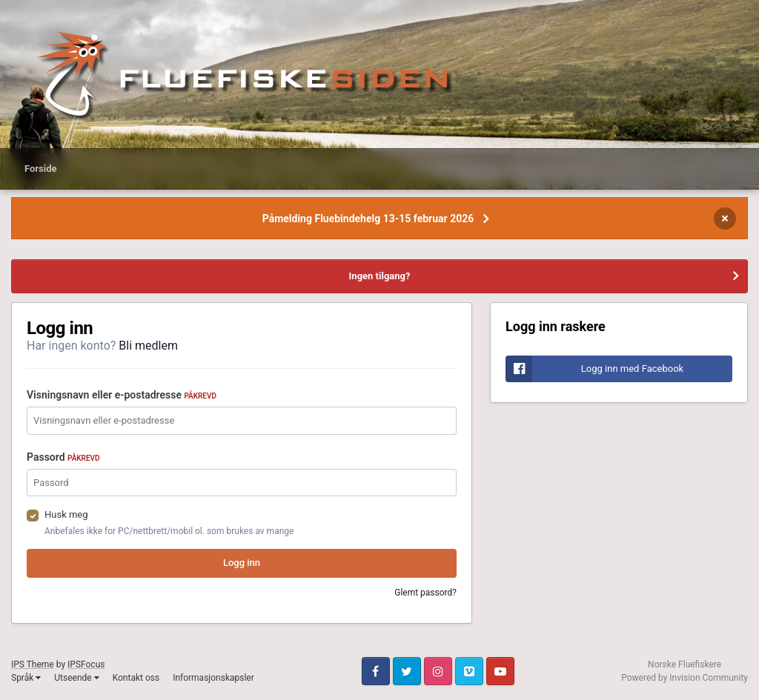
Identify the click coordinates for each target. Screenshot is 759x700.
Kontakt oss (136, 678)
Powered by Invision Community (685, 678)
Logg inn (242, 563)
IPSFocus (86, 664)
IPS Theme (33, 664)
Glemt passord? (425, 593)
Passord (63, 457)
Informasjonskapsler (213, 678)
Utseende (76, 678)
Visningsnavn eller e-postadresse (122, 395)
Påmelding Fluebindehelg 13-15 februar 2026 (368, 219)
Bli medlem (148, 346)
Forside (41, 169)
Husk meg (66, 514)
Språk (26, 678)
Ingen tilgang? (380, 276)
